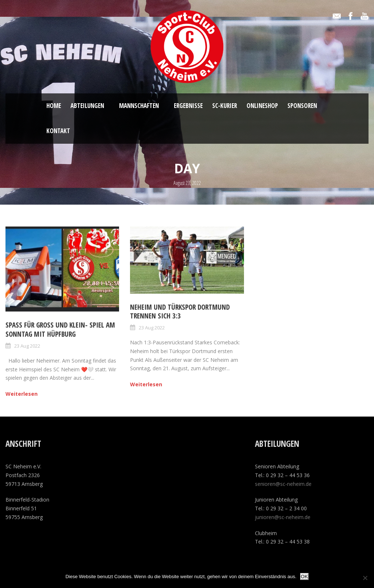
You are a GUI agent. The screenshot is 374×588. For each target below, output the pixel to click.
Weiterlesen (22, 394)
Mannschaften (139, 106)
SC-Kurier (225, 106)
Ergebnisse (188, 106)
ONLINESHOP (262, 106)
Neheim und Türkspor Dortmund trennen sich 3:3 (180, 312)
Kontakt (58, 131)
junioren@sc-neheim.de (283, 517)
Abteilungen (87, 106)
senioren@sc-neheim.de (283, 484)
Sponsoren (302, 106)
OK (304, 577)
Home (54, 106)
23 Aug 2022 (27, 346)
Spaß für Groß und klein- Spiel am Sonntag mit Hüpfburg (60, 330)
